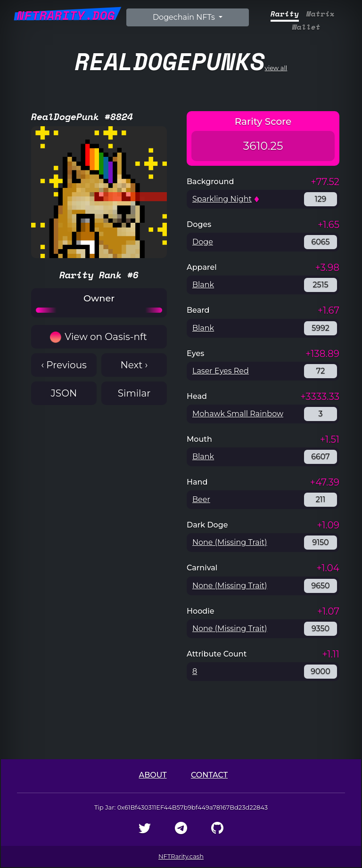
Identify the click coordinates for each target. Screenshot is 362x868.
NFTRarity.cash (181, 856)
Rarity (285, 14)
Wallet (306, 27)
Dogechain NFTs (185, 17)
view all (181, 61)
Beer (201, 499)
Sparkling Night (222, 199)
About (152, 775)
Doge (203, 242)
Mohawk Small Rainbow (238, 414)
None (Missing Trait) (230, 542)
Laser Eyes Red (221, 371)
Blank (203, 285)
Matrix (321, 14)
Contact (209, 775)
